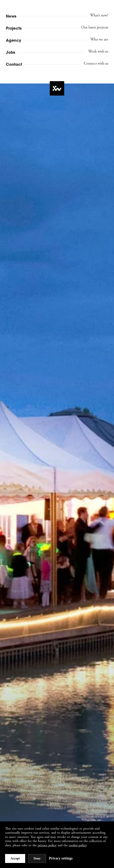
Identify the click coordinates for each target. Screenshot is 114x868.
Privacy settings (61, 858)
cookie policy (78, 845)
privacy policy (47, 845)
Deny (37, 858)
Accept (15, 858)
